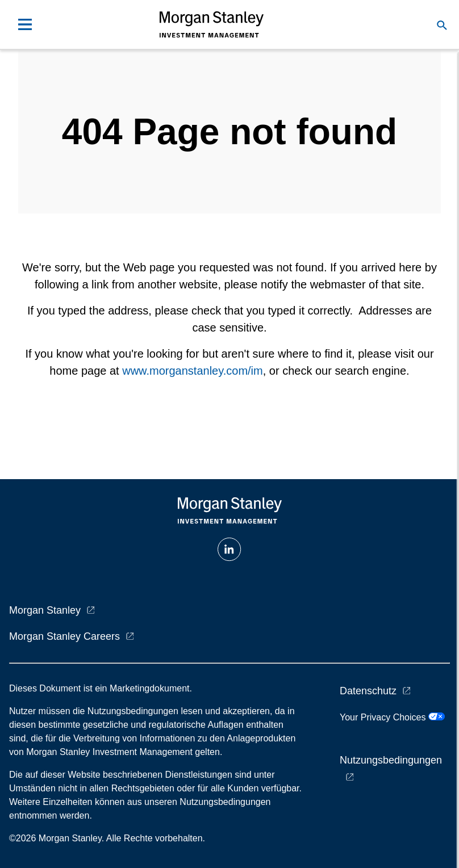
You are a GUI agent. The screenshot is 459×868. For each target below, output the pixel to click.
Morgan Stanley (45, 610)
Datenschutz (368, 691)
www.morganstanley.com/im (192, 371)
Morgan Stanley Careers (64, 636)
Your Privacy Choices (392, 717)
